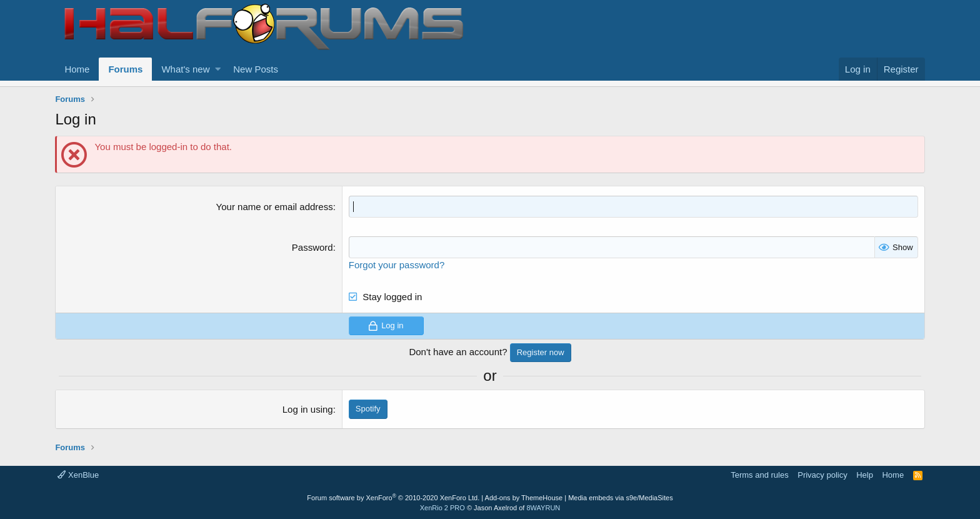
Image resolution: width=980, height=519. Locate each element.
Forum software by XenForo (393, 498)
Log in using (308, 409)
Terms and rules (759, 475)
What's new (185, 69)
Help (865, 475)
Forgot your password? (397, 265)
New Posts (256, 69)
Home (77, 69)
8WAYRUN (543, 508)
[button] (218, 69)
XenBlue (78, 475)
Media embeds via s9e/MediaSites (621, 498)
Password (312, 247)
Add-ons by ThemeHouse (524, 498)
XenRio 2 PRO (442, 508)
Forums (125, 69)
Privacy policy (822, 475)
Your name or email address (275, 207)
